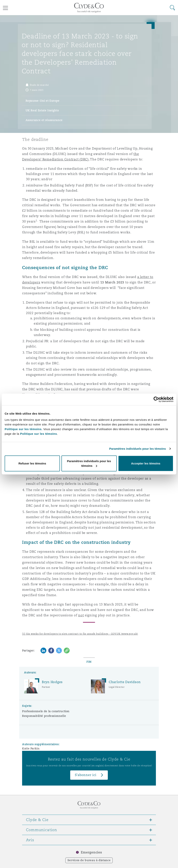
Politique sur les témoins (39, 434)
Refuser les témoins (32, 463)
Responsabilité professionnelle (44, 716)
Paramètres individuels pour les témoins (137, 449)
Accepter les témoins (146, 463)
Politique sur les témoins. (24, 429)
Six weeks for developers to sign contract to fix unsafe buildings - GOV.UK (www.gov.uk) (82, 634)
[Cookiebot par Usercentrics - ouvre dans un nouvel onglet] (156, 399)
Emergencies (91, 852)
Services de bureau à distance (89, 860)
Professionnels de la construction (46, 711)
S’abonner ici (86, 775)
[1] (24, 634)
